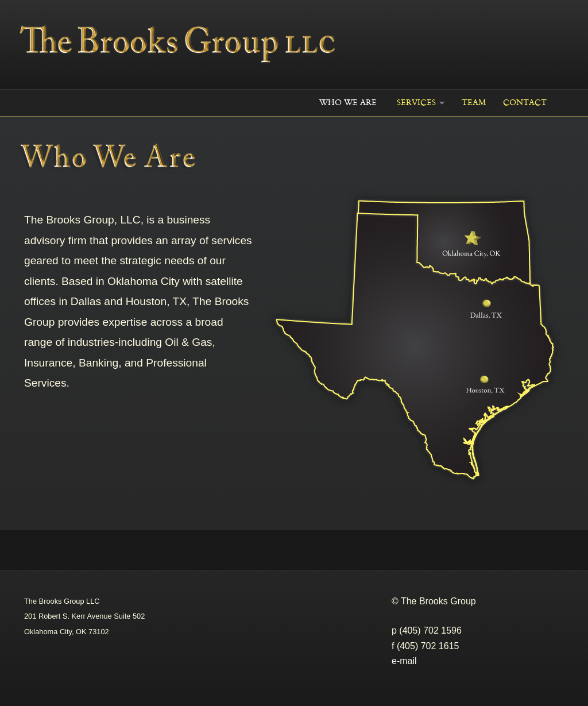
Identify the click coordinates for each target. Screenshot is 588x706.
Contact (525, 103)
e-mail (404, 661)
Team (474, 103)
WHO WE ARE (348, 103)
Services (416, 103)
